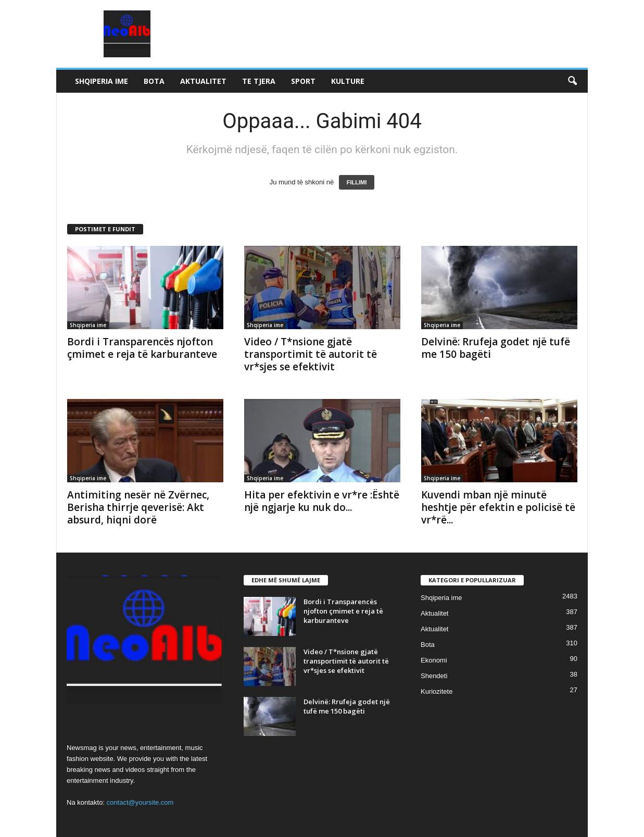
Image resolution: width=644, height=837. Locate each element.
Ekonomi (434, 660)
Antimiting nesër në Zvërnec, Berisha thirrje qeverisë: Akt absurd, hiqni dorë (138, 507)
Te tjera (259, 81)
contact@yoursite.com (140, 802)
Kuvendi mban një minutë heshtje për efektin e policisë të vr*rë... (498, 507)
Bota (154, 81)
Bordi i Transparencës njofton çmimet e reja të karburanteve (142, 348)
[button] (572, 81)
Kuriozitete (437, 691)
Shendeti (434, 676)
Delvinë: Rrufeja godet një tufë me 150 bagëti (496, 348)
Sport (303, 81)
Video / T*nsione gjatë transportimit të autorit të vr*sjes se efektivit (311, 354)
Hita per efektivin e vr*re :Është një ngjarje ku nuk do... (322, 501)
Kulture (348, 81)
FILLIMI (357, 182)
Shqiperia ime (102, 81)
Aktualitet (203, 81)
